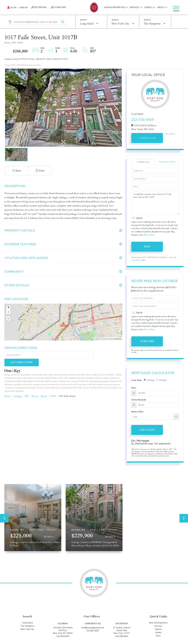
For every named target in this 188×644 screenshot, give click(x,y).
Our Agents (169, 134)
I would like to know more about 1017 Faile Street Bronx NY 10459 (155, 203)
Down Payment (139, 400)
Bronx (35, 389)
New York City (120, 24)
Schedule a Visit (167, 162)
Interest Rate (137, 412)
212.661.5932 (60, 7)
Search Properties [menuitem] (115, 7)
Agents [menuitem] (148, 7)
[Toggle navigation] (175, 7)
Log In (13, 8)
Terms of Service (136, 260)
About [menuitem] (161, 7)
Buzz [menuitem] (158, 636)
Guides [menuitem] (158, 633)
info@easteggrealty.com (93, 628)
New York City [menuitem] (27, 630)
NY (27, 389)
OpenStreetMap (107, 339)
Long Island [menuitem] (27, 623)
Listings (18, 389)
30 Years (149, 380)
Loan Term (136, 380)
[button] (63, 22)
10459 (53, 389)
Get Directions (109, 355)
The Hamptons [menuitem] (27, 627)
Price (134, 388)
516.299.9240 (40, 7)
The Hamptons (152, 24)
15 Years (161, 380)
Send (147, 247)
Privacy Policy (149, 235)
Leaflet (97, 339)
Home (8, 389)
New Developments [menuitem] (158, 623)
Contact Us (147, 138)
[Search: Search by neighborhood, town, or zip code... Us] (38, 22)
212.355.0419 (63, 637)
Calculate (147, 430)
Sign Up (24, 8)
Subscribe (147, 341)
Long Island (87, 24)
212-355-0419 (142, 120)
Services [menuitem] (135, 7)
